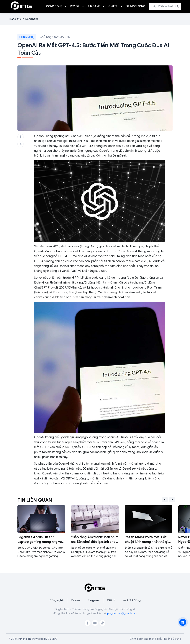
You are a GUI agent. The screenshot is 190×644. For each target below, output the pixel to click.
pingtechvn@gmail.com (122, 613)
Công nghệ (32, 19)
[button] (165, 500)
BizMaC (53, 639)
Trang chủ (15, 19)
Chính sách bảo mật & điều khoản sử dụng (155, 639)
